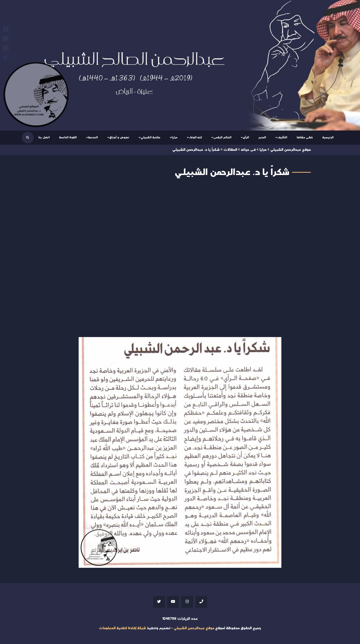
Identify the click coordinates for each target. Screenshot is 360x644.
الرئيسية (328, 137)
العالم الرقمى (222, 137)
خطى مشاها (305, 137)
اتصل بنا (44, 137)
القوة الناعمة (68, 137)
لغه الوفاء (195, 137)
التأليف (282, 137)
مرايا (175, 137)
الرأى (246, 137)
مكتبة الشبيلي (150, 137)
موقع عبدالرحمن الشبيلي (194, 628)
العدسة (93, 137)
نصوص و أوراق (119, 137)
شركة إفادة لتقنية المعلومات (122, 628)
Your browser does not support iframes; (180, 257)
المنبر (262, 137)
